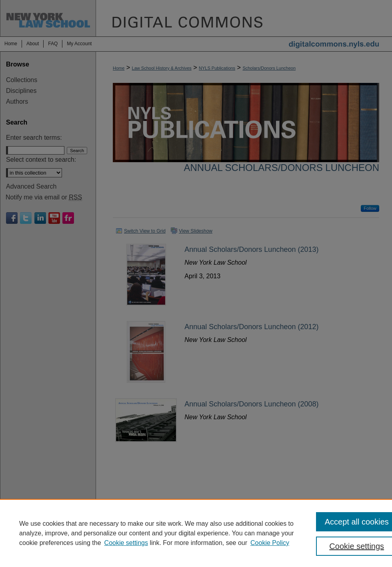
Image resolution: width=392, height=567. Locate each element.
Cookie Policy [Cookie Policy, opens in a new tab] (270, 543)
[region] (196, 533)
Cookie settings (126, 543)
